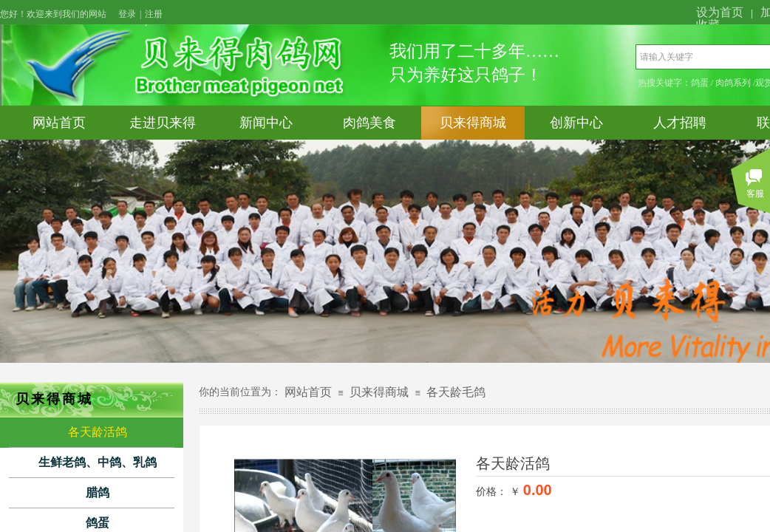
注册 (154, 14)
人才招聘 (680, 123)
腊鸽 (98, 492)
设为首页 (720, 12)
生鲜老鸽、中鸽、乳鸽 (98, 462)
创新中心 (576, 123)
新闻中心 (266, 123)
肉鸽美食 (369, 123)
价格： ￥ (498, 491)
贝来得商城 (473, 123)
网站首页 (59, 123)
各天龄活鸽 (98, 432)
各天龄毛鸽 (456, 392)
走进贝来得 (163, 123)
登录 (127, 14)
